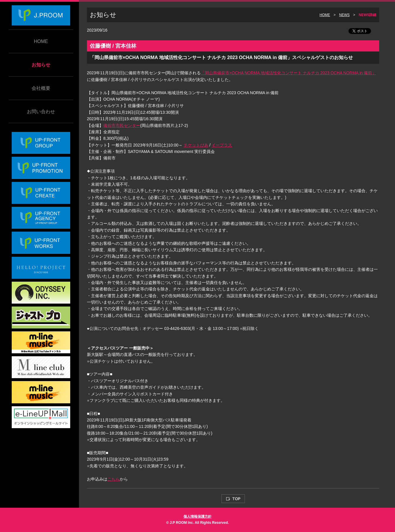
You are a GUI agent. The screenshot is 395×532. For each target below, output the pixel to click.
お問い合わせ (41, 112)
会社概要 (41, 88)
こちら (114, 479)
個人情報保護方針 (197, 516)
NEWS (344, 15)
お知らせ (41, 65)
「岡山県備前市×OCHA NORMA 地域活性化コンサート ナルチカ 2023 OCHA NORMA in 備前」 (288, 73)
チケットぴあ (196, 145)
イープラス (222, 145)
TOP (233, 499)
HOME (41, 41)
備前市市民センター (122, 125)
